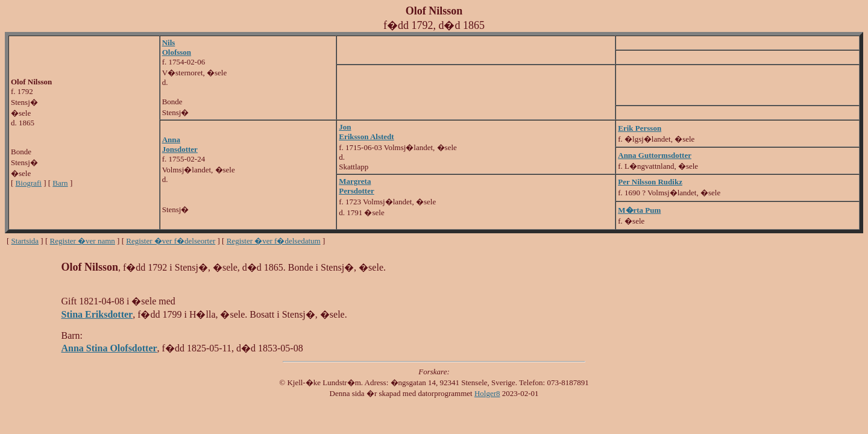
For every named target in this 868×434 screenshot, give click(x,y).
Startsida (25, 241)
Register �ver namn (83, 241)
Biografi (29, 183)
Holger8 (487, 393)
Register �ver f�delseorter (171, 241)
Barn (60, 183)
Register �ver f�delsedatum (274, 241)
